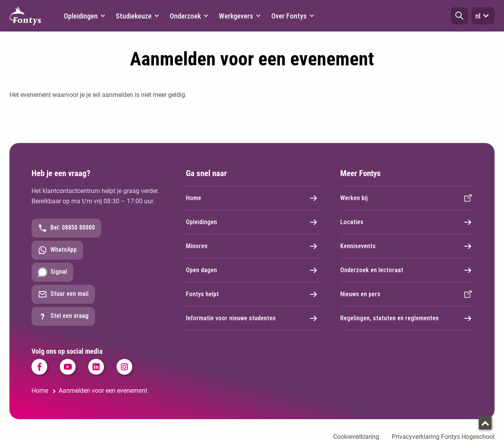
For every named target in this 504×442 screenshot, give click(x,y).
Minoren (252, 246)
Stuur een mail (63, 294)
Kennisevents (406, 246)
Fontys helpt (252, 294)
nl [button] (483, 16)
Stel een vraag (63, 316)
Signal (52, 272)
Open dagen (252, 270)
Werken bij (406, 198)
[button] (460, 16)
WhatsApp (57, 250)
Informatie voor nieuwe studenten (252, 318)
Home (252, 198)
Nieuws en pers (406, 294)
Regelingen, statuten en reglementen (406, 318)
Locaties (406, 222)
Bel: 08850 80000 (66, 228)
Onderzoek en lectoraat (406, 270)
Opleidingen (252, 222)
